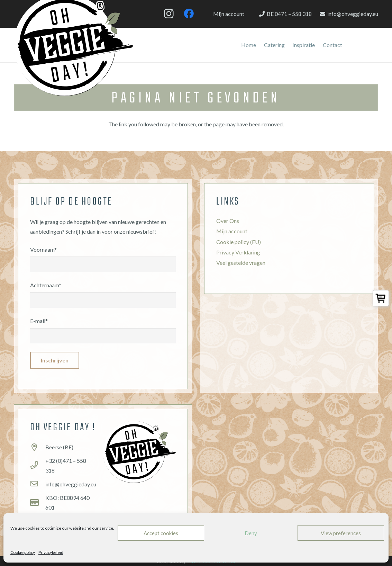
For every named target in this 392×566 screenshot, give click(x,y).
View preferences (341, 533)
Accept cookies (161, 533)
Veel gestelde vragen (241, 263)
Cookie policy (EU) (239, 242)
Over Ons (228, 221)
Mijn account (232, 231)
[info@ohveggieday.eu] (38, 484)
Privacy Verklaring (238, 252)
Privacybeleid (51, 552)
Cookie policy (23, 552)
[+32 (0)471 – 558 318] (38, 466)
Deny (251, 533)
